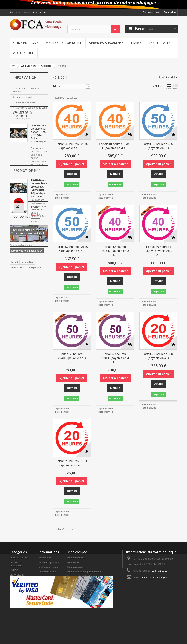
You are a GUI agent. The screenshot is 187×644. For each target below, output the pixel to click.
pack (14, 411)
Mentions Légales (25, 112)
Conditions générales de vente (32, 106)
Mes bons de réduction (80, 576)
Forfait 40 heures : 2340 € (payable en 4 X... (115, 146)
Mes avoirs (73, 562)
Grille (169, 87)
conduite (26, 406)
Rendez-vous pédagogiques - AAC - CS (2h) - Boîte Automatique (39, 205)
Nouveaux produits (22, 132)
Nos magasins (23, 117)
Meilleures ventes (48, 567)
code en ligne (28, 411)
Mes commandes (77, 558)
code (14, 406)
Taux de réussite (24, 96)
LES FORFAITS (160, 43)
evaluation (28, 395)
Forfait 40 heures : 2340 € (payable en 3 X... (72, 146)
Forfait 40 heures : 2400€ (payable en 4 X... (159, 251)
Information (25, 77)
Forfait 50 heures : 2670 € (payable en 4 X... (72, 249)
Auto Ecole (23, 53)
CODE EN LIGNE (26, 43)
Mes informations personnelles (84, 572)
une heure (17, 417)
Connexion (170, 12)
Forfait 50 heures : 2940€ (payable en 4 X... (115, 358)
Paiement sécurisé (25, 101)
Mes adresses (75, 567)
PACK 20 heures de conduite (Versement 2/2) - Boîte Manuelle (38, 283)
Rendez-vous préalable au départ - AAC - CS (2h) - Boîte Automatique (39, 152)
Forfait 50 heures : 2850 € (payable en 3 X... (159, 146)
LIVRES (136, 43)
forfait (15, 395)
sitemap (43, 576)
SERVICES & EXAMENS (106, 43)
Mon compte (77, 552)
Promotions (24, 265)
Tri (54, 86)
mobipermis (34, 401)
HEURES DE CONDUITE (64, 43)
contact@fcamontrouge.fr (154, 577)
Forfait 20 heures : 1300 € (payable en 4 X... (159, 356)
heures (38, 406)
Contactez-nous (152, 12)
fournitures (18, 401)
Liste (175, 87)
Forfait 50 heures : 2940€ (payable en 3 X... (72, 358)
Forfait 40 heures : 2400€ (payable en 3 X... (115, 251)
